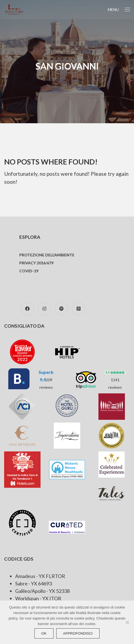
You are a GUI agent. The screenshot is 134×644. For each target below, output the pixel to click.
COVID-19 (29, 271)
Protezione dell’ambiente (47, 255)
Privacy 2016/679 (36, 263)
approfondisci (78, 633)
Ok (44, 633)
